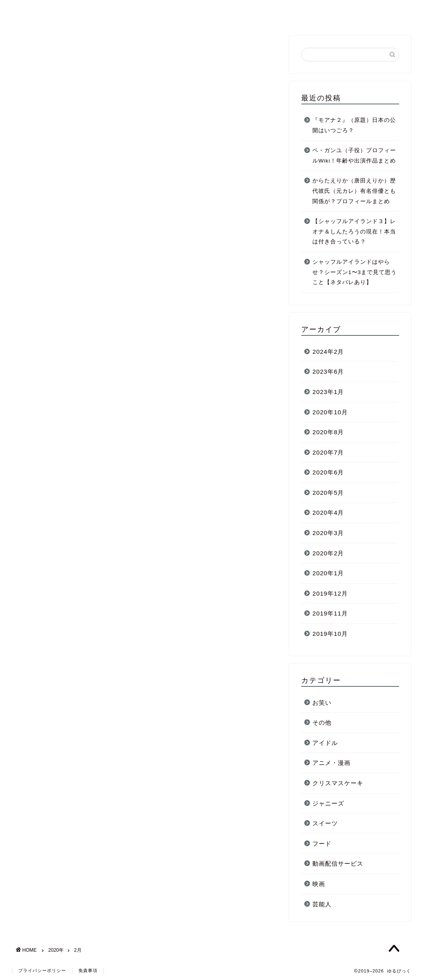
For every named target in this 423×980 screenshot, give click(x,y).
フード (322, 844)
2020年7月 (328, 452)
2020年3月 (328, 533)
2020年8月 (328, 432)
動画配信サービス (338, 863)
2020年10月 (330, 412)
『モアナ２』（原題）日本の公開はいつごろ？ (354, 125)
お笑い (322, 703)
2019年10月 (330, 634)
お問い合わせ (361, 12)
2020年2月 (328, 553)
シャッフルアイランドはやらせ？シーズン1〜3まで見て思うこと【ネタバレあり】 (355, 272)
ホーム (246, 12)
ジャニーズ (314, 12)
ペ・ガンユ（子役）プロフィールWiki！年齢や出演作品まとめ (354, 156)
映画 (319, 884)
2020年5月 (328, 493)
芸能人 (277, 12)
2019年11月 (330, 613)
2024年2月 (328, 352)
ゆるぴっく (34, 11)
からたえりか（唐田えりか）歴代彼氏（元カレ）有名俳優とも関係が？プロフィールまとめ (354, 191)
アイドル (325, 743)
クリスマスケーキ (338, 783)
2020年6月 (328, 472)
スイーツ (325, 823)
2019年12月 (330, 593)
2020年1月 (328, 573)
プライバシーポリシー (42, 970)
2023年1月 (328, 392)
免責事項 (88, 970)
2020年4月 (328, 513)
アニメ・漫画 (331, 763)
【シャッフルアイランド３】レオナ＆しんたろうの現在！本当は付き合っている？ (354, 231)
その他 (322, 722)
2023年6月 (328, 371)
